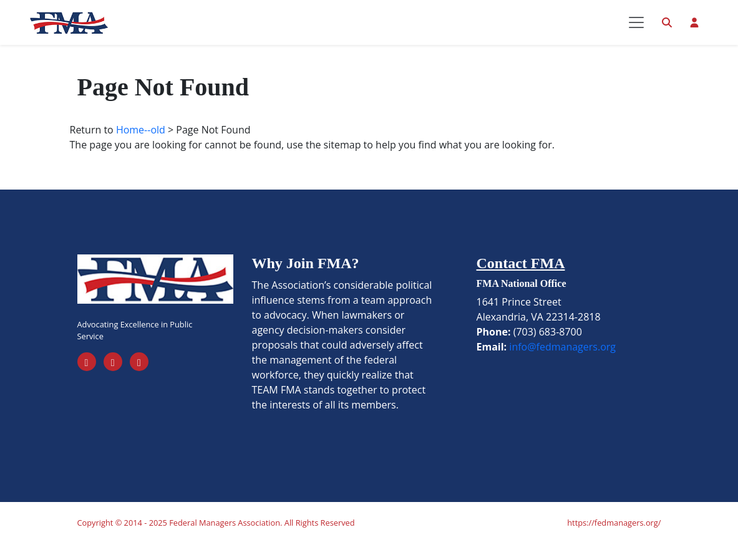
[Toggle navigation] (636, 31)
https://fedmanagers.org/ (614, 539)
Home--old (141, 146)
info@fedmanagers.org (562, 363)
